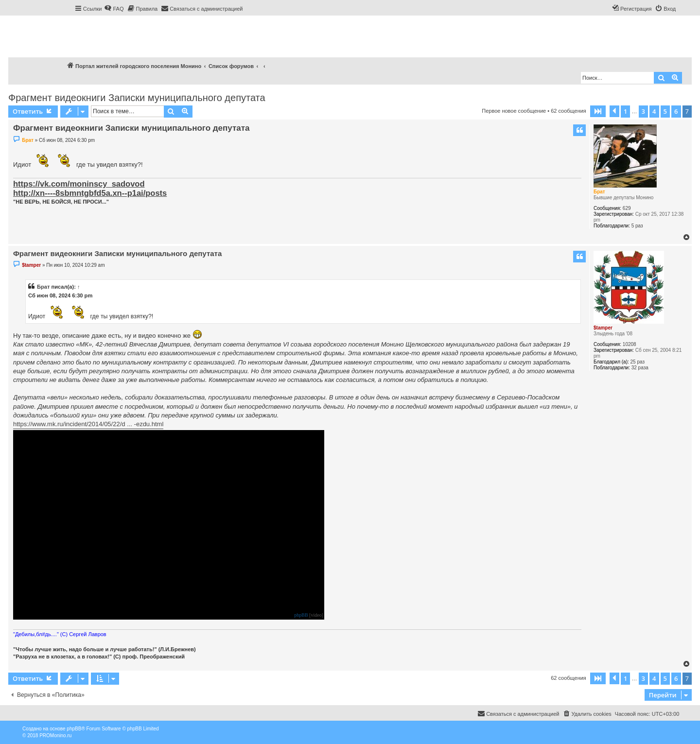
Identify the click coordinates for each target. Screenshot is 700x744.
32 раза (640, 368)
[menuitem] (114, 9)
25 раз (638, 362)
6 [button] (676, 111)
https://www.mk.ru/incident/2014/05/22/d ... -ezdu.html (88, 424)
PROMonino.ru (55, 735)
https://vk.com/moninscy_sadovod (79, 184)
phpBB (301, 615)
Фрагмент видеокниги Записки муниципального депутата (137, 98)
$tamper (603, 328)
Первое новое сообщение (514, 111)
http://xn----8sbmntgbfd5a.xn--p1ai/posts (90, 193)
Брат (599, 192)
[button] (598, 111)
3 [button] (643, 111)
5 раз (637, 226)
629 (627, 208)
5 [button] (665, 111)
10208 (630, 344)
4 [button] (654, 111)
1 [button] (625, 111)
